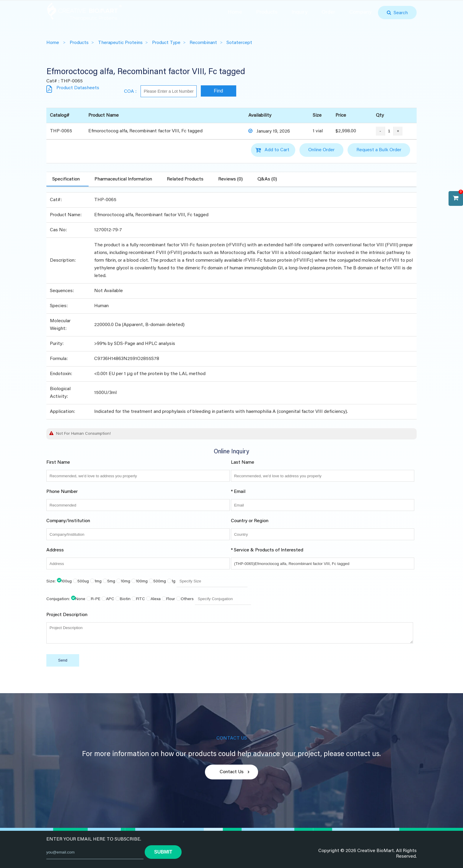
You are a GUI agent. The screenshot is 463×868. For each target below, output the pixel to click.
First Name (58, 463)
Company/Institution (68, 521)
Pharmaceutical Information (123, 179)
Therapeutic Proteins (120, 43)
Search (400, 13)
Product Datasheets (78, 88)
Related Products (185, 179)
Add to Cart (277, 150)
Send (63, 660)
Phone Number (62, 492)
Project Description (67, 615)
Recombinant (203, 43)
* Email (238, 492)
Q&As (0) (267, 179)
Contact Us (232, 772)
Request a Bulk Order (379, 150)
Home (235, 12)
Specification (66, 179)
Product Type (166, 43)
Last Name (243, 463)
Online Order (321, 150)
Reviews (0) (230, 179)
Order (328, 12)
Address (55, 550)
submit (163, 852)
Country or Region (250, 521)
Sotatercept (239, 43)
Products (267, 12)
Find (218, 91)
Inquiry (300, 12)
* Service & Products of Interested (267, 550)
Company (361, 12)
